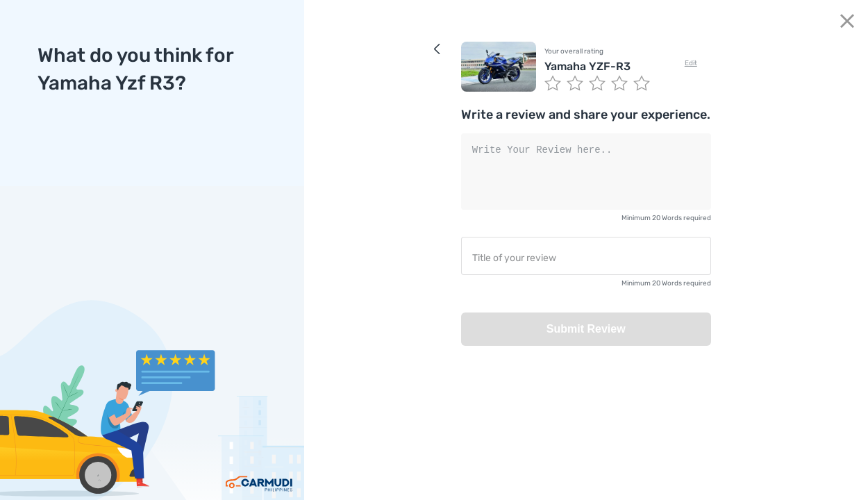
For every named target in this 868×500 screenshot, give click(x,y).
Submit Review (586, 329)
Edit (691, 63)
